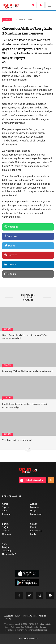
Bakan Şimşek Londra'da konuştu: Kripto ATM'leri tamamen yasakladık (25, 337)
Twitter (10, 246)
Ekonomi (7, 20)
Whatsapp (11, 227)
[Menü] (50, 5)
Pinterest (11, 255)
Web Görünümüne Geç (28, 639)
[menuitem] (33, 5)
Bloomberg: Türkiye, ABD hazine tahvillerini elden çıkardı (28, 371)
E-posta (10, 274)
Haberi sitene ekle (32, 480)
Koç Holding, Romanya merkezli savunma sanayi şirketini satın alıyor (24, 406)
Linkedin (10, 264)
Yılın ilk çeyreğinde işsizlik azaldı (17, 440)
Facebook (11, 236)
